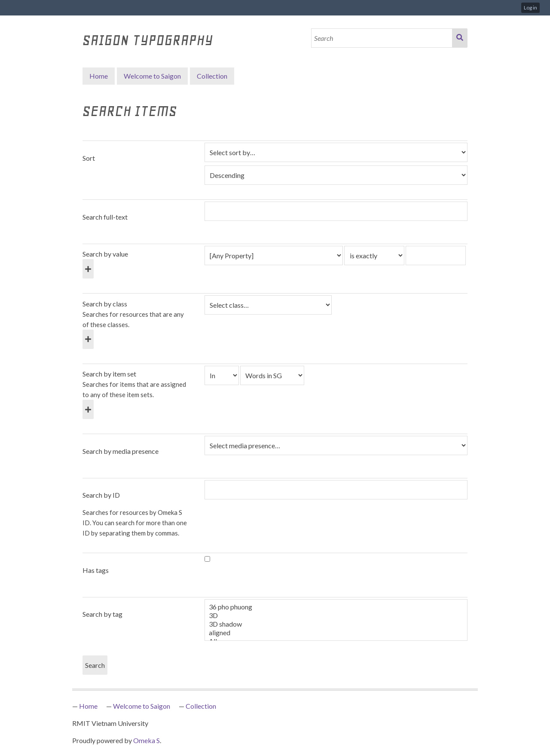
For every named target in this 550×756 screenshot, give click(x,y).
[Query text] (436, 256)
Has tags (96, 570)
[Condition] (222, 375)
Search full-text (105, 217)
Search (460, 38)
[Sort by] (336, 152)
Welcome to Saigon (152, 76)
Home (99, 76)
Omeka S (147, 740)
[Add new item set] (88, 409)
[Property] (274, 256)
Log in (530, 8)
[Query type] (374, 256)
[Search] (382, 38)
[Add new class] (88, 339)
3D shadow (336, 624)
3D (336, 615)
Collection (201, 706)
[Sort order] (336, 175)
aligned (336, 633)
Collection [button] (212, 76)
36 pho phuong (336, 607)
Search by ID (101, 495)
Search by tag (102, 614)
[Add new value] (88, 269)
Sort (89, 158)
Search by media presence (121, 451)
